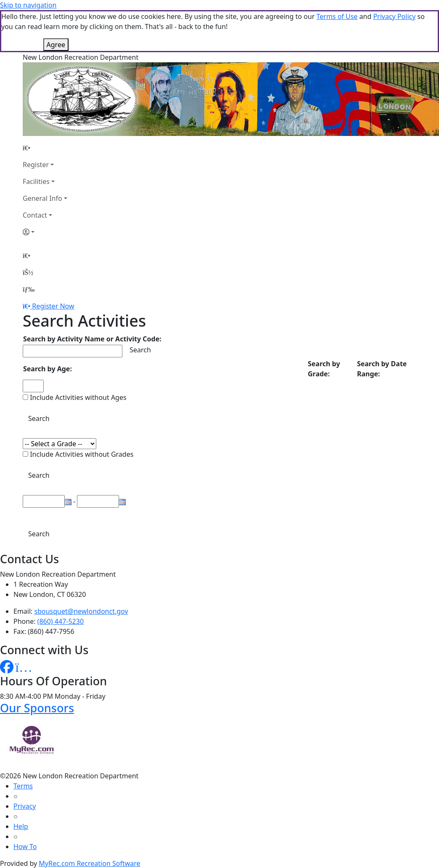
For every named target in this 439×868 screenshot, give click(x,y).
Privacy (25, 806)
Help (21, 826)
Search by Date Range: (382, 369)
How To (25, 847)
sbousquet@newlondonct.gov (81, 611)
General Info (42, 198)
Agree (56, 45)
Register (36, 165)
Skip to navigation (28, 5)
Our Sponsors (37, 708)
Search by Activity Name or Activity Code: (92, 339)
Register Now (53, 306)
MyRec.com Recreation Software (89, 863)
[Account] (45, 232)
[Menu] (29, 289)
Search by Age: (48, 369)
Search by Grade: (324, 369)
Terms (23, 786)
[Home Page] (45, 148)
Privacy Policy (394, 16)
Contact (35, 215)
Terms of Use (337, 16)
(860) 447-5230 (61, 621)
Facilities (36, 181)
